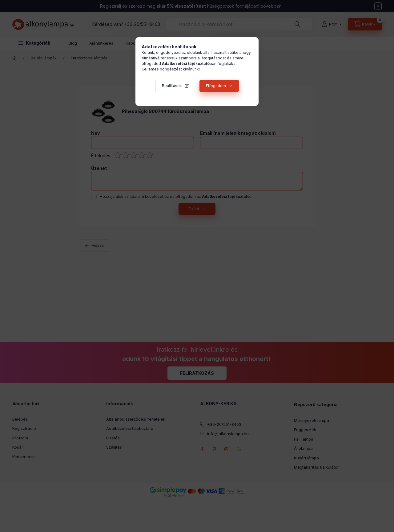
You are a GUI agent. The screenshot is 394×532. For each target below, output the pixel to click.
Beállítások (172, 86)
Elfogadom (216, 86)
